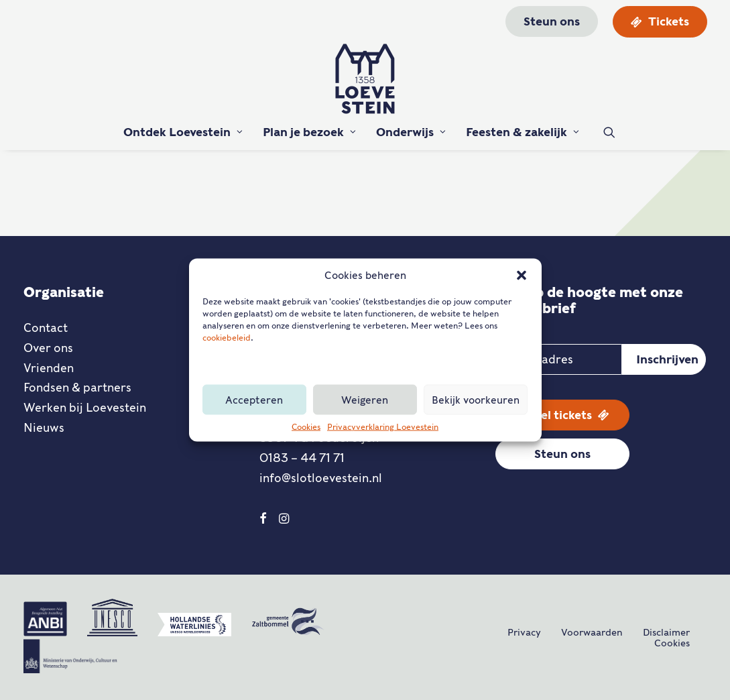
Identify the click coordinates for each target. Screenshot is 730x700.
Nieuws (44, 428)
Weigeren (365, 400)
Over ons (48, 348)
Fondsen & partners (77, 388)
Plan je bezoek (309, 132)
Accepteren (254, 400)
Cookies (306, 427)
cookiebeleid (227, 338)
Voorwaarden (592, 632)
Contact (46, 328)
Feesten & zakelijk (523, 132)
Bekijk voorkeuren (476, 400)
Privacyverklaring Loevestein (383, 427)
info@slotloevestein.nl (321, 478)
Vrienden (49, 368)
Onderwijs (411, 132)
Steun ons (562, 454)
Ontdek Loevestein (183, 132)
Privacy (524, 632)
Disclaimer (666, 632)
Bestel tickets (562, 415)
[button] (522, 276)
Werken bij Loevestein (85, 408)
